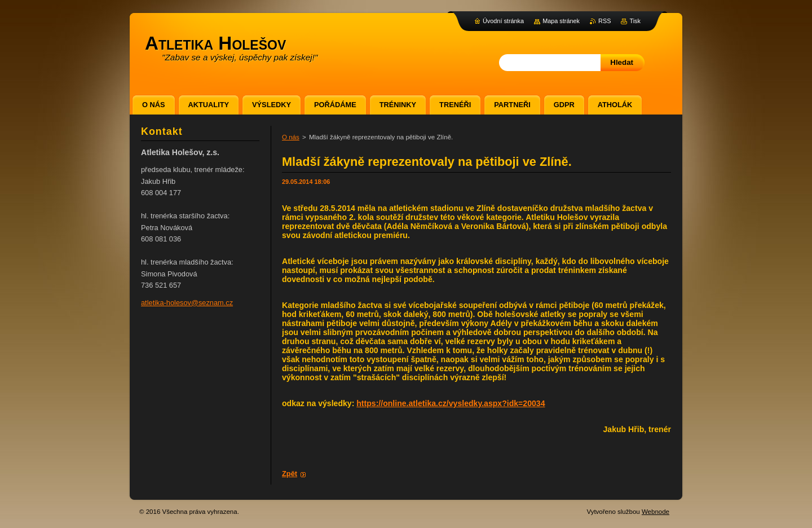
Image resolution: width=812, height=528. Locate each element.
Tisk (635, 21)
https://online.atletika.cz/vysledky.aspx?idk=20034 (451, 403)
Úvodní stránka (503, 21)
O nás (291, 137)
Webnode (656, 512)
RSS (604, 21)
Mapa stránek (561, 21)
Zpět (290, 474)
